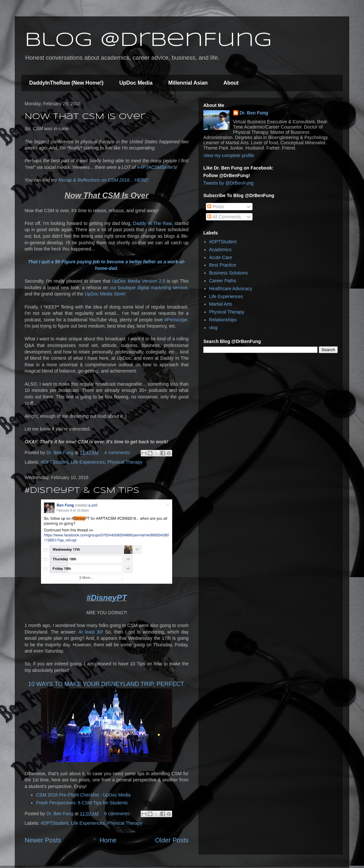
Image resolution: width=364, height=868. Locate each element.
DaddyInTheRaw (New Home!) (66, 83)
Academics (220, 250)
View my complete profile (229, 155)
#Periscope (176, 320)
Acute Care (221, 257)
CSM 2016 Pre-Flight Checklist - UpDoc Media (83, 795)
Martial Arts (221, 304)
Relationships (223, 320)
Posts (216, 207)
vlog (213, 328)
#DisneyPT (107, 598)
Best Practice (223, 265)
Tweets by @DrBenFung (228, 183)
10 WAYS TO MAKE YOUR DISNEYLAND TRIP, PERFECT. (107, 684)
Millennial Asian (188, 83)
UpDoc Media (136, 83)
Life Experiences (88, 462)
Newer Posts (43, 840)
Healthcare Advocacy (231, 289)
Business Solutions (229, 273)
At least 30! (91, 632)
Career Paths (223, 281)
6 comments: (118, 814)
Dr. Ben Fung (254, 113)
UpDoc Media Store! (105, 294)
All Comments (224, 217)
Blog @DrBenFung (148, 40)
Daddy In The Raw (152, 223)
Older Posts (172, 840)
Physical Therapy (125, 462)
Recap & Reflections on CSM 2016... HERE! (104, 180)
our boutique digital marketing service (149, 288)
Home (108, 840)
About (231, 83)
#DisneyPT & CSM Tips (82, 491)
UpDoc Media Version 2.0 (139, 281)
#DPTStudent (54, 462)
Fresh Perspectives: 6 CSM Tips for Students (82, 803)
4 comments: (118, 453)
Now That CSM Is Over (85, 117)
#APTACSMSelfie (155, 167)
